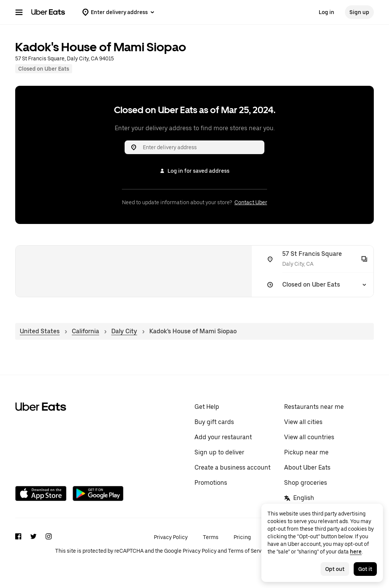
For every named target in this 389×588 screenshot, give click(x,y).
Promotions (211, 483)
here (356, 552)
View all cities (303, 422)
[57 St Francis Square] (316, 259)
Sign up (359, 12)
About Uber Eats (307, 467)
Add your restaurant (223, 437)
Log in (327, 12)
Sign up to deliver (219, 452)
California (85, 331)
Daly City (124, 331)
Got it (365, 569)
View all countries (309, 437)
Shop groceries (306, 483)
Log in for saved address (195, 171)
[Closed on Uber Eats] (316, 285)
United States (40, 331)
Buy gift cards (214, 422)
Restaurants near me (314, 407)
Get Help (207, 407)
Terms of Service (248, 551)
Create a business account (232, 467)
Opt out (335, 569)
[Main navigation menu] (19, 12)
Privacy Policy (171, 537)
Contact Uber (251, 202)
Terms (211, 537)
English (299, 498)
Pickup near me (306, 452)
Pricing (242, 537)
